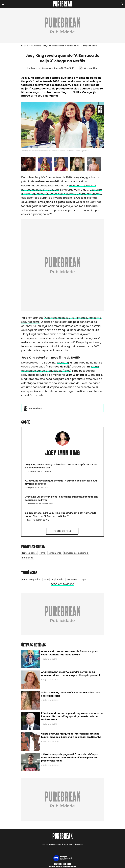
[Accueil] (63, 4)
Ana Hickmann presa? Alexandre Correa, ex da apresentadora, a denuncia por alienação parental (71, 674)
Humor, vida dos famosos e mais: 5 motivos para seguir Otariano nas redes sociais (69, 653)
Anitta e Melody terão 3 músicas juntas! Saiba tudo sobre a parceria (71, 694)
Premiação (28, 558)
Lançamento (55, 553)
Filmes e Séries (29, 553)
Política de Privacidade (52, 845)
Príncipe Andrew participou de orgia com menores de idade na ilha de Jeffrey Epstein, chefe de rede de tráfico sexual (72, 716)
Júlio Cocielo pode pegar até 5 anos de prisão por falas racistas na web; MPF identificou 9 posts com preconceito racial (70, 758)
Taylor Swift (57, 579)
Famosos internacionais (76, 553)
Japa (46, 579)
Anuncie (79, 845)
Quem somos (69, 845)
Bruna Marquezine (31, 579)
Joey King (63, 363)
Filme (43, 553)
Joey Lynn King (35, 46)
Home (24, 46)
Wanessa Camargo (76, 579)
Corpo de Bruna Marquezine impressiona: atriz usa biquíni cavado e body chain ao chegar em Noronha (71, 735)
